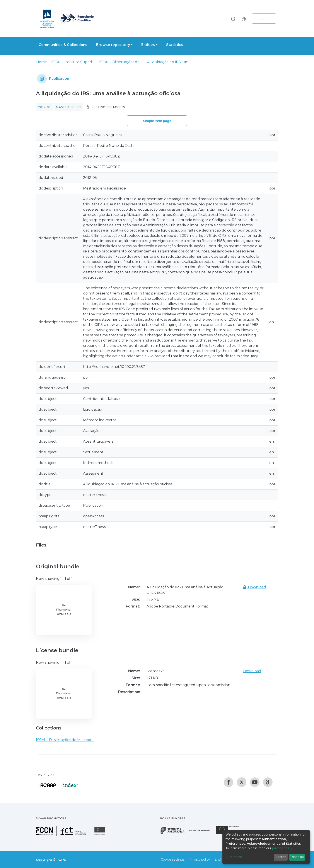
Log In (263, 19)
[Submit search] (233, 19)
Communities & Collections (63, 45)
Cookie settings (173, 860)
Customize (234, 857)
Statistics (175, 45)
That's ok (297, 857)
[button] (245, 19)
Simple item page (157, 121)
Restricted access (108, 107)
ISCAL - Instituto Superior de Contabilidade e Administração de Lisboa (73, 62)
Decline (281, 857)
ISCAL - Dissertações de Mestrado (121, 62)
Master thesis (69, 107)
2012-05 (44, 107)
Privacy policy (200, 860)
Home (42, 62)
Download (255, 587)
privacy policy (282, 848)
